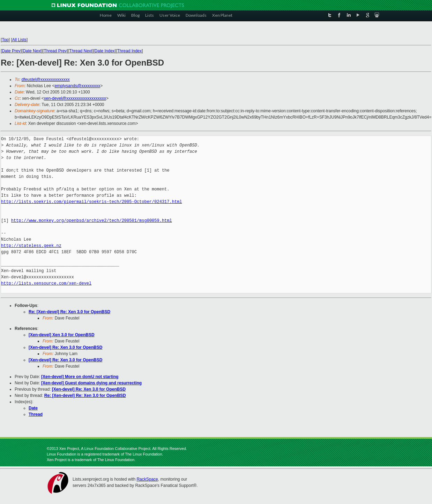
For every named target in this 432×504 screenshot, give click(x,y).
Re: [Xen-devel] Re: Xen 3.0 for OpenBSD (69, 312)
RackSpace (147, 479)
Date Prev (11, 51)
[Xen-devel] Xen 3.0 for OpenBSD (62, 335)
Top (5, 40)
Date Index (105, 51)
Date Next (32, 51)
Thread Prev (55, 51)
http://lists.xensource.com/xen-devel (46, 283)
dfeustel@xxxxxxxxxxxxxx (46, 80)
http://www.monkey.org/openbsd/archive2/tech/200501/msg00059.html (92, 221)
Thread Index (130, 51)
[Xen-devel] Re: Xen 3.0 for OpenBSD (65, 347)
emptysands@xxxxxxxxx (77, 86)
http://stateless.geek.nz (31, 246)
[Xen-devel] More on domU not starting (80, 377)
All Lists (19, 40)
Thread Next (81, 51)
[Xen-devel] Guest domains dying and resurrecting (91, 383)
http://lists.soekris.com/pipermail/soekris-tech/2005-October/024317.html (91, 202)
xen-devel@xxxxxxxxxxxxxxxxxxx (75, 98)
